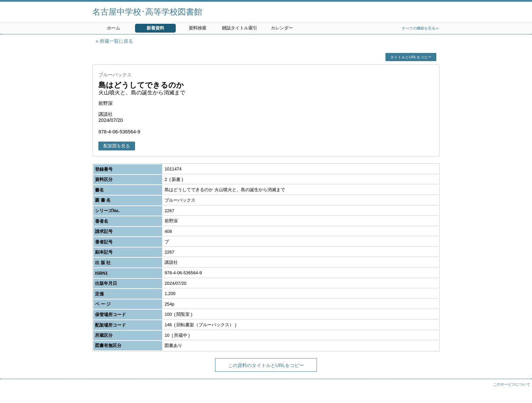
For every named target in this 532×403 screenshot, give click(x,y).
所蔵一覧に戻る (116, 41)
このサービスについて (512, 384)
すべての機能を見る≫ (420, 28)
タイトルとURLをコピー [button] (411, 57)
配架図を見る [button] (117, 146)
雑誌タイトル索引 (240, 28)
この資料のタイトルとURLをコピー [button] (266, 365)
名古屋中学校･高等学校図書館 (147, 12)
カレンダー (282, 28)
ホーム (113, 28)
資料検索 (197, 28)
